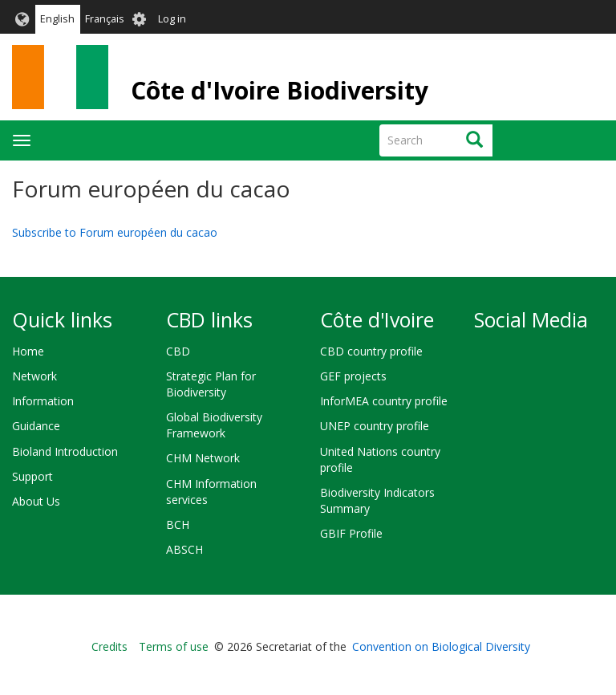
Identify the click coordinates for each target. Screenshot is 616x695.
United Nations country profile (380, 459)
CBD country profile (371, 351)
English (57, 19)
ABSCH (184, 549)
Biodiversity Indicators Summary (377, 500)
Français (105, 19)
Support (32, 476)
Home (28, 351)
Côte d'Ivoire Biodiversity (280, 90)
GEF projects (353, 376)
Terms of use (174, 646)
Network (34, 376)
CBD (178, 351)
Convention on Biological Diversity (441, 646)
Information (43, 401)
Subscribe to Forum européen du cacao (115, 232)
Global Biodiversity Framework (214, 425)
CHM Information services (211, 492)
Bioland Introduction (65, 451)
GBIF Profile (351, 533)
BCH (178, 524)
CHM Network (203, 458)
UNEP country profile (375, 426)
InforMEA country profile (384, 401)
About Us (36, 501)
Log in (172, 19)
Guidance (36, 426)
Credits (109, 646)
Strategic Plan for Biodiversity (211, 384)
